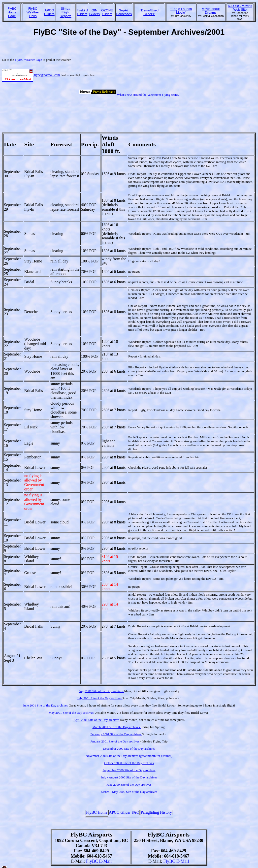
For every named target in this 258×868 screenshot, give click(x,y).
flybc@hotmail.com (31, 75)
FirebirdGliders (82, 12)
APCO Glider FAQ (124, 812)
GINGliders (95, 12)
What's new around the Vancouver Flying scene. (148, 95)
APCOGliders (49, 12)
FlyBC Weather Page (28, 60)
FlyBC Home (97, 812)
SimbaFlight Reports (66, 12)
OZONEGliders (107, 12)
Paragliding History (156, 812)
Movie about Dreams (211, 11)
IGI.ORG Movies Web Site (240, 8)
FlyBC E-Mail (99, 861)
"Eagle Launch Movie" (181, 11)
